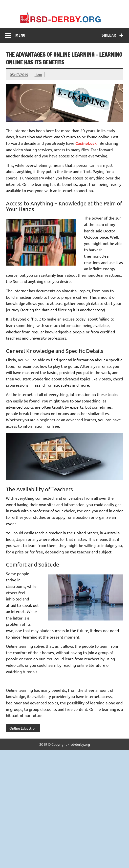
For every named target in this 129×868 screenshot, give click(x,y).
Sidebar (109, 35)
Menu (20, 35)
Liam (38, 74)
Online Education (23, 728)
